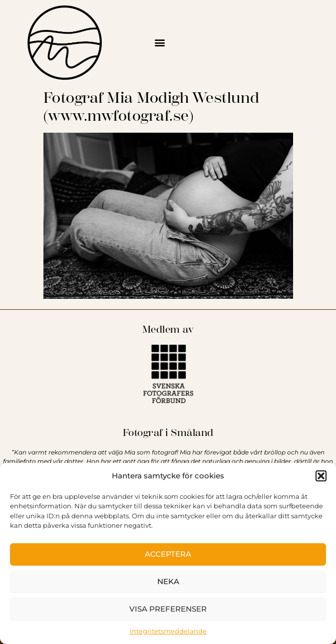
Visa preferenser (168, 609)
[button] (321, 476)
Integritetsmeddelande (168, 631)
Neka (168, 581)
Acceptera (168, 554)
